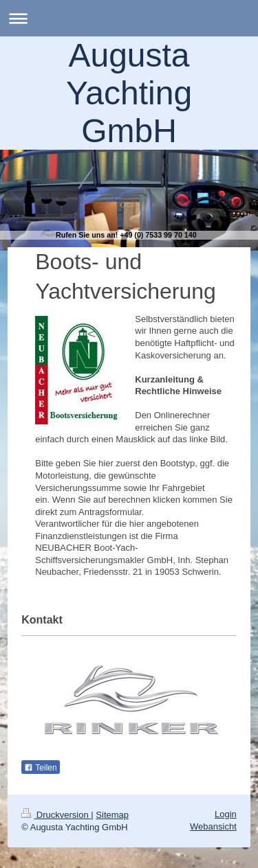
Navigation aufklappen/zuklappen (129, 18)
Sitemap (112, 815)
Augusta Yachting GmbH (129, 93)
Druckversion (56, 815)
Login (226, 814)
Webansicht (213, 826)
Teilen (40, 768)
